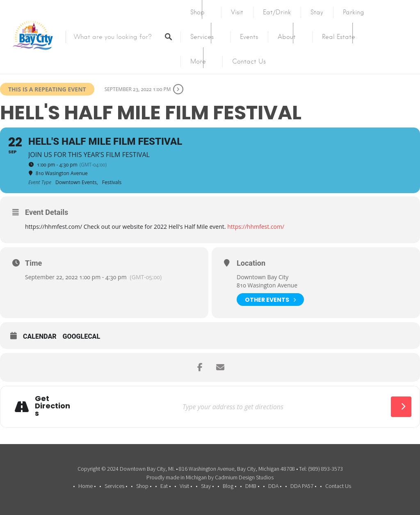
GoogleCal (82, 336)
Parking (354, 12)
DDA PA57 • (303, 486)
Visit (237, 12)
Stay (317, 12)
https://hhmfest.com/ (256, 227)
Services (202, 37)
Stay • (207, 486)
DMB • (252, 486)
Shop (197, 12)
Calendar (40, 336)
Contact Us (249, 62)
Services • (116, 486)
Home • (87, 486)
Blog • (229, 486)
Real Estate (339, 37)
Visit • (186, 486)
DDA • (275, 486)
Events (249, 37)
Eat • (165, 486)
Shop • (144, 486)
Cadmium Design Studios (244, 477)
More (198, 62)
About (287, 37)
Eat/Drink (277, 12)
